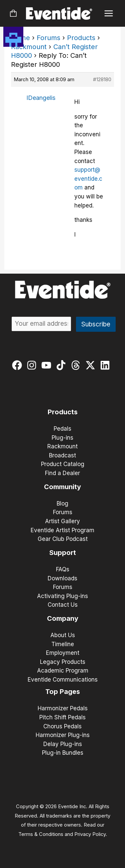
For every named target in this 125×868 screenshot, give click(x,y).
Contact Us (63, 605)
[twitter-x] (92, 365)
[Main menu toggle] (109, 14)
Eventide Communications (63, 680)
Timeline (63, 644)
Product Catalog (63, 464)
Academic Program (63, 671)
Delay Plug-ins (63, 744)
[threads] (77, 365)
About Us (63, 635)
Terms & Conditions (41, 834)
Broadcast (62, 455)
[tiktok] (62, 365)
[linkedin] (106, 365)
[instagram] (33, 365)
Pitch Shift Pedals (62, 717)
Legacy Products (63, 662)
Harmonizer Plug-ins (63, 735)
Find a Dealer (62, 473)
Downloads (62, 578)
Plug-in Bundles (63, 753)
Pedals (62, 429)
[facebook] (18, 365)
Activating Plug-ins (62, 596)
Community (62, 487)
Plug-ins (62, 438)
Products (81, 38)
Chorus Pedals (62, 726)
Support (63, 553)
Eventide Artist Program (62, 530)
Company (63, 618)
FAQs (63, 569)
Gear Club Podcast (63, 539)
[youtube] (48, 365)
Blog (62, 503)
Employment (63, 653)
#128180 (102, 79)
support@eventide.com (88, 179)
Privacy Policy (90, 834)
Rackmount (29, 47)
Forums (48, 38)
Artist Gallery (62, 521)
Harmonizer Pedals (63, 708)
